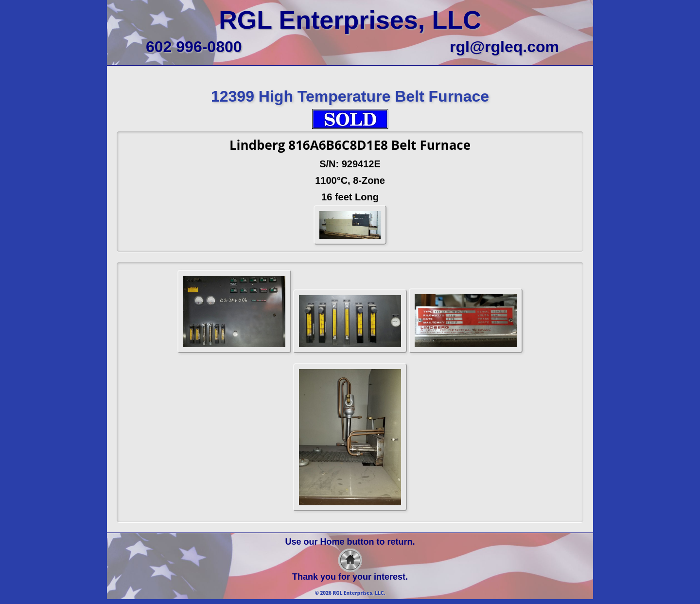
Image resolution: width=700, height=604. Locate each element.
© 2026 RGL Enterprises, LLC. (350, 593)
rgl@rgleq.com (504, 47)
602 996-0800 (194, 47)
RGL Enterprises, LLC (350, 20)
